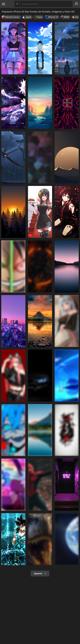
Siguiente (40, 573)
